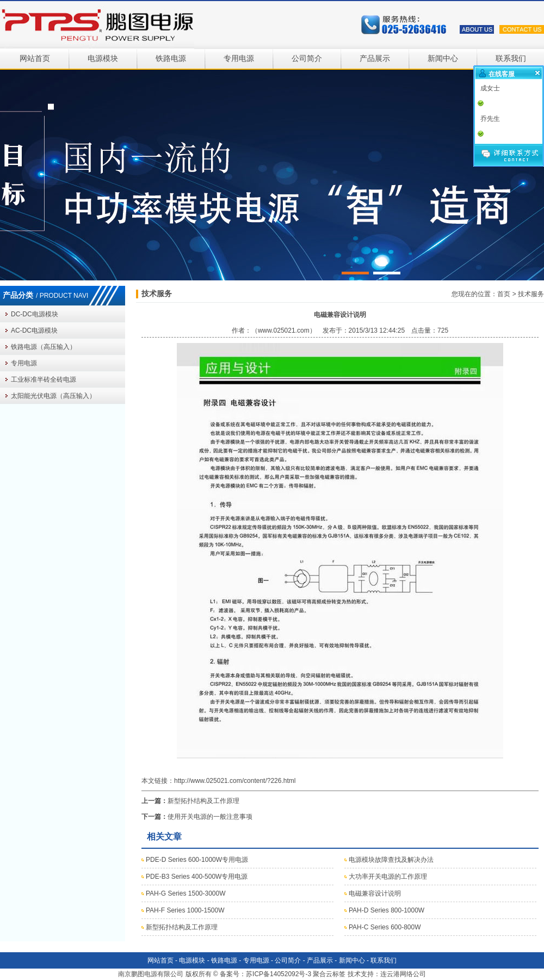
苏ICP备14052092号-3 (279, 974)
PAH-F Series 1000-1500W (185, 910)
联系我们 (511, 59)
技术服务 (531, 294)
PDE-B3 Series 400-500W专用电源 (197, 877)
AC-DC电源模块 (34, 330)
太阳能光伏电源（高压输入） (53, 396)
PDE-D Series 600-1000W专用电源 (197, 860)
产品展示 (375, 59)
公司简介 (307, 59)
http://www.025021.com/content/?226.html (235, 781)
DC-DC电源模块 (35, 314)
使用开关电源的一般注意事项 (210, 817)
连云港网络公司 (403, 974)
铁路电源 (171, 59)
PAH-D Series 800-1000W (387, 910)
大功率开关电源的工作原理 (388, 877)
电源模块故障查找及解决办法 (391, 860)
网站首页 (35, 59)
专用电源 (239, 59)
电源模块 (103, 59)
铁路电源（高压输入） (44, 347)
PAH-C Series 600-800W (385, 927)
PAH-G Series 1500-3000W (186, 893)
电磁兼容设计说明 (375, 893)
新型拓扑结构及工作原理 (203, 801)
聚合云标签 (329, 974)
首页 (504, 294)
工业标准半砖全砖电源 (44, 379)
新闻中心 (443, 59)
